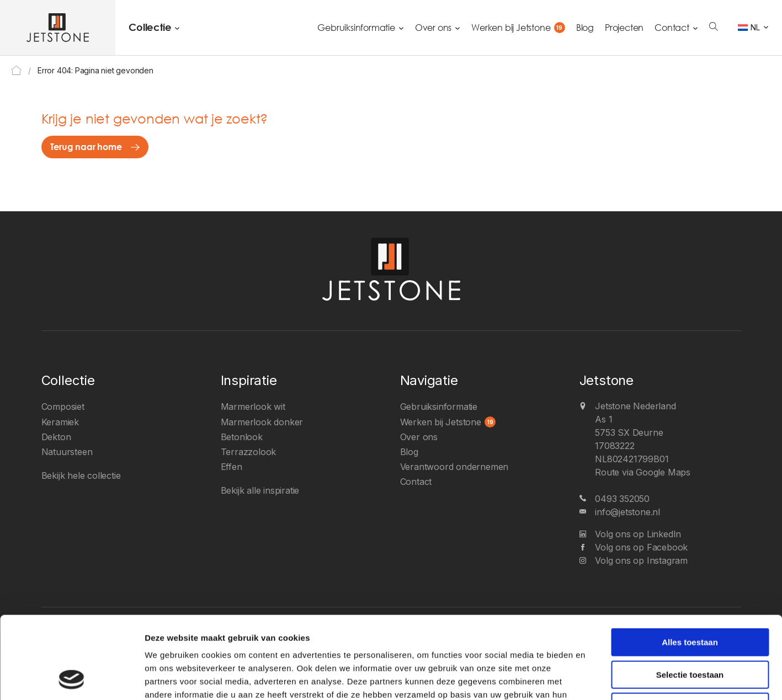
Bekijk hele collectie (81, 475)
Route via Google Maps (643, 472)
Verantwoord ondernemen (454, 467)
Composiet (63, 407)
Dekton (56, 437)
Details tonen (595, 678)
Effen (232, 467)
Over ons (433, 28)
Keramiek (60, 422)
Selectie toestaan (690, 598)
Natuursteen (67, 452)
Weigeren (690, 630)
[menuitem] (753, 28)
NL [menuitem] (755, 27)
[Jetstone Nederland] (58, 28)
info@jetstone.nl (627, 512)
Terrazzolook (249, 452)
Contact (672, 28)
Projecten (624, 28)
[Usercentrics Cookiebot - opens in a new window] (71, 678)
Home (16, 70)
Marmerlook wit (253, 407)
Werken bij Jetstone (511, 28)
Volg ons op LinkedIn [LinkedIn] (638, 534)
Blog (585, 28)
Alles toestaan (690, 565)
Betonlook (242, 437)
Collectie (150, 27)
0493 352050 (622, 499)
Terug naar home (86, 147)
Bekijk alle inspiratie (260, 490)
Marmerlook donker (262, 422)
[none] (753, 28)
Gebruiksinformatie (356, 28)
